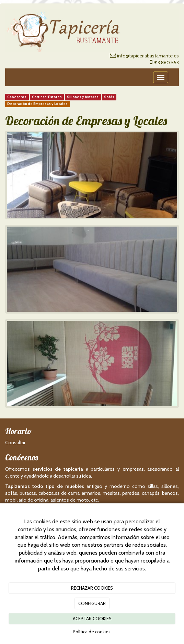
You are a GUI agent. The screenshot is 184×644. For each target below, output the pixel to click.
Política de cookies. (92, 632)
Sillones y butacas (83, 97)
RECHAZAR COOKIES (92, 588)
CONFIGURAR (92, 603)
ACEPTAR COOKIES (92, 619)
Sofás (109, 97)
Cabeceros (17, 97)
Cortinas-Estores (47, 97)
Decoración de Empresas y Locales (37, 104)
